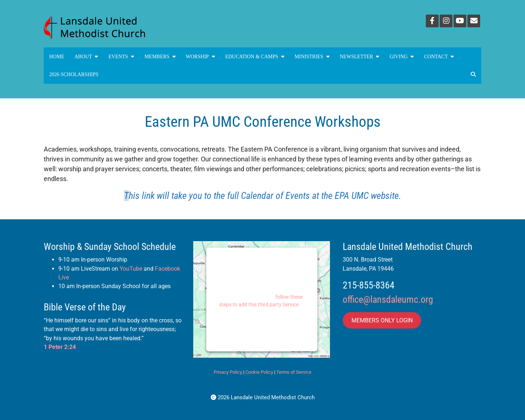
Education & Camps (255, 57)
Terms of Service (294, 372)
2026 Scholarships (74, 74)
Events (121, 57)
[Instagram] (446, 21)
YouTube (131, 269)
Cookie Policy (259, 372)
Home (57, 57)
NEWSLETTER (360, 57)
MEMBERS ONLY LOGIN (382, 320)
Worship (201, 57)
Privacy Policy (228, 372)
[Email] (474, 21)
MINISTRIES (312, 57)
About (86, 57)
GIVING (402, 57)
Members (160, 57)
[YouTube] (460, 21)
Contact (439, 57)
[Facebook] (432, 21)
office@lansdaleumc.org (388, 299)
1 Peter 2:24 (60, 347)
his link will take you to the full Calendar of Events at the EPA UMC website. (265, 196)
